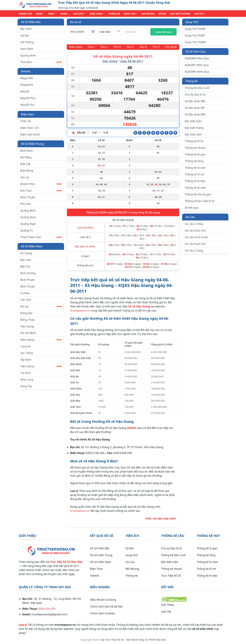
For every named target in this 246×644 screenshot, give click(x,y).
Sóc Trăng (27, 353)
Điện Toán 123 (29, 128)
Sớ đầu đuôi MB (195, 101)
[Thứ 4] (117, 47)
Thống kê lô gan (195, 154)
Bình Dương (28, 273)
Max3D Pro (27, 105)
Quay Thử (192, 22)
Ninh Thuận (28, 197)
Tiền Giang (41, 366)
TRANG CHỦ (25, 14)
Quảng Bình (28, 211)
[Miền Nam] (76, 47)
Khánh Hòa (41, 184)
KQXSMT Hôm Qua (197, 65)
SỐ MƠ (162, 14)
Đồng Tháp (27, 320)
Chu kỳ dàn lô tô (195, 95)
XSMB (40, 14)
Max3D (25, 91)
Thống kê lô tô (194, 141)
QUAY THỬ (131, 14)
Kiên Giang (41, 340)
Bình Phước (28, 280)
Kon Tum (41, 191)
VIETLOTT (80, 14)
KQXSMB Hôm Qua (197, 58)
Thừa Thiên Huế (41, 237)
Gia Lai (25, 177)
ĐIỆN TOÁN (97, 14)
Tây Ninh (26, 360)
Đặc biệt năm (193, 134)
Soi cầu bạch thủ (195, 244)
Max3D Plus (28, 98)
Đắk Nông (27, 171)
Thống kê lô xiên (195, 188)
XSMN (65, 14)
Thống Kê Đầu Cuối (197, 88)
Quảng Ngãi (28, 224)
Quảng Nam (28, 217)
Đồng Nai (26, 313)
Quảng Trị (27, 230)
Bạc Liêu (26, 260)
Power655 (27, 85)
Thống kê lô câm (195, 168)
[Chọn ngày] (83, 32)
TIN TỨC (200, 14)
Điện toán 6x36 (30, 134)
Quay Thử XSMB (195, 29)
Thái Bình (41, 62)
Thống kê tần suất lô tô (200, 201)
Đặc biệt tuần (193, 121)
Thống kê (192, 81)
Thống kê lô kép (195, 181)
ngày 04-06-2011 (132, 61)
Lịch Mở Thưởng (180, 14)
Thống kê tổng (194, 161)
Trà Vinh (26, 373)
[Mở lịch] (93, 32)
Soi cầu (190, 217)
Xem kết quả (163, 32)
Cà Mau (25, 293)
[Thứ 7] (156, 47)
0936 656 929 (47, 609)
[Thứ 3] (104, 47)
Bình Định (27, 151)
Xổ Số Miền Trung (32, 144)
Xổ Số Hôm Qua (196, 52)
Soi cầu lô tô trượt (196, 237)
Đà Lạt (41, 306)
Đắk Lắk (25, 164)
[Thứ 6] (143, 47)
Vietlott (26, 71)
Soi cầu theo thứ (195, 230)
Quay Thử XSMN (195, 42)
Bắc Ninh (26, 29)
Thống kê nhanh (195, 148)
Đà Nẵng (26, 157)
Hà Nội (25, 35)
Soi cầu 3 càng (194, 250)
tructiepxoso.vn (80, 310)
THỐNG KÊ (114, 14)
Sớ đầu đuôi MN (195, 114)
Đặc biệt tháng (194, 128)
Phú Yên (26, 204)
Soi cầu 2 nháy (194, 224)
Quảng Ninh (28, 55)
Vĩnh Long (27, 380)
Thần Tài (26, 121)
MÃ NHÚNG (148, 14)
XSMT (52, 14)
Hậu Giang (27, 326)
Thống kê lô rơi (194, 174)
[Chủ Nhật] (171, 47)
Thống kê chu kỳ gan (198, 194)
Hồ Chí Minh (28, 333)
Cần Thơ (26, 300)
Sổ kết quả (192, 208)
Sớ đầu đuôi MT (195, 108)
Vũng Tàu (26, 386)
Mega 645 (27, 78)
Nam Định (27, 49)
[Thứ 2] (91, 47)
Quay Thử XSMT (195, 35)
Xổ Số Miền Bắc (31, 22)
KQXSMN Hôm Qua (197, 72)
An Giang (26, 253)
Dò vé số (76, 22)
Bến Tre (25, 266)
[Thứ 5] (130, 47)
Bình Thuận (28, 286)
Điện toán (27, 114)
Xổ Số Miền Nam (32, 246)
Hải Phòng (27, 42)
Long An (26, 346)
